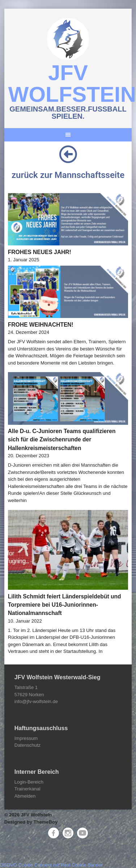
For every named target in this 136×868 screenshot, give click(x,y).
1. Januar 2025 (24, 260)
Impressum (26, 738)
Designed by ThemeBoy (31, 822)
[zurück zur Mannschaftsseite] (68, 154)
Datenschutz (27, 745)
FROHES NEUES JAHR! (40, 252)
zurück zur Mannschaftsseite (68, 175)
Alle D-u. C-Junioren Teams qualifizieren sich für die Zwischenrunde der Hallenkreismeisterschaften (62, 440)
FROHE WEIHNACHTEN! (41, 325)
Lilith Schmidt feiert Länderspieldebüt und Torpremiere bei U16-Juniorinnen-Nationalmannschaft (65, 605)
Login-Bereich (29, 782)
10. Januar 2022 (25, 621)
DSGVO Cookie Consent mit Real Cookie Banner (51, 865)
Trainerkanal (27, 789)
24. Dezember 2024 (29, 332)
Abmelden (25, 796)
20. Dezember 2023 (29, 456)
